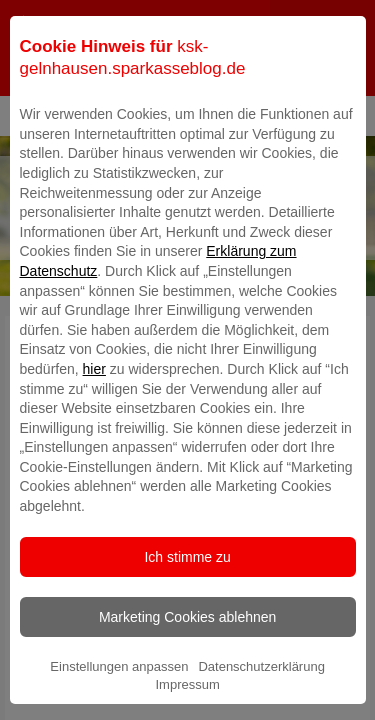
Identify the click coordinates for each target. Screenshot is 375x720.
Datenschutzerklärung (261, 700)
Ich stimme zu (187, 591)
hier (94, 403)
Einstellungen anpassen (119, 700)
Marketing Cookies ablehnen (187, 651)
